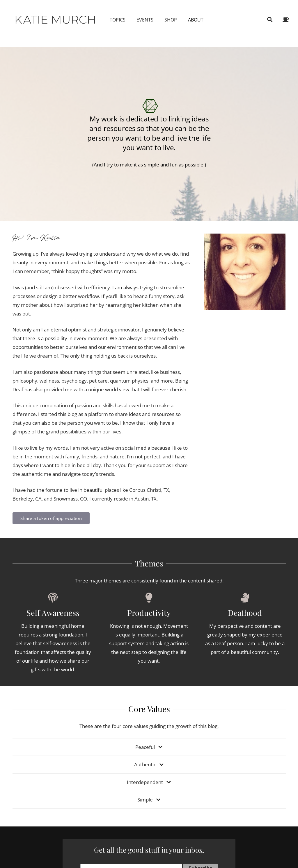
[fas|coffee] (287, 20)
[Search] (270, 20)
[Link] (56, 20)
